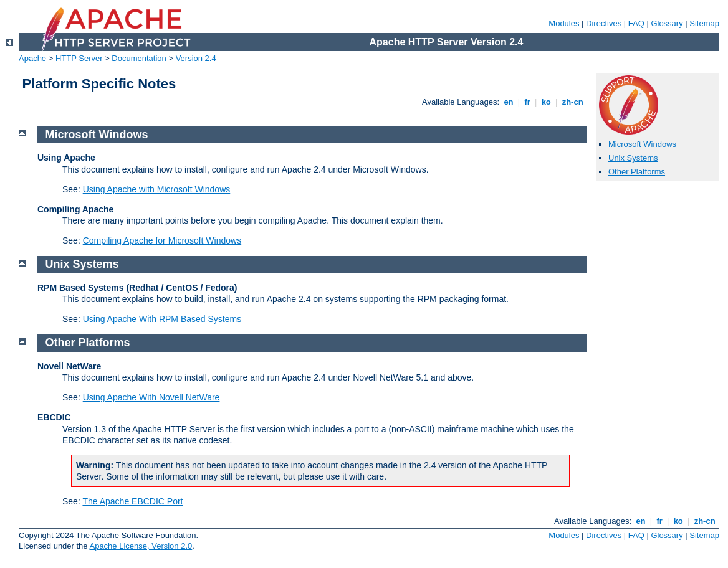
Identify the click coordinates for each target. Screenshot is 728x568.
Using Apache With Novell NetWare (151, 397)
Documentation (139, 58)
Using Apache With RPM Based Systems (162, 319)
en (509, 102)
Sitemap (704, 23)
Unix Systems (633, 158)
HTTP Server (79, 58)
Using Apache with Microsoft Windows (157, 189)
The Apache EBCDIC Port (132, 501)
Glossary (667, 23)
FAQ (636, 23)
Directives (604, 23)
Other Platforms (637, 172)
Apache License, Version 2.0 (141, 546)
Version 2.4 (196, 58)
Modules (564, 23)
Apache (32, 58)
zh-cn (572, 102)
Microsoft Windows (642, 144)
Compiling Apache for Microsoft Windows (162, 240)
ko (546, 102)
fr (528, 102)
